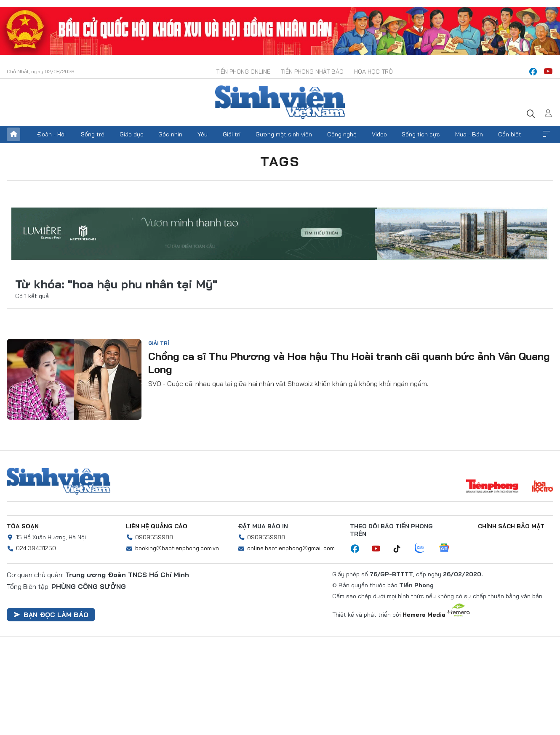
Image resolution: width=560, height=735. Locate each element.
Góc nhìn (170, 134)
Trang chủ (13, 134)
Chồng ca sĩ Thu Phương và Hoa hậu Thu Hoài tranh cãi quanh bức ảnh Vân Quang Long (349, 363)
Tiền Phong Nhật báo (312, 72)
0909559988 (154, 537)
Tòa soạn (23, 526)
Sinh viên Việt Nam (59, 481)
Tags (280, 161)
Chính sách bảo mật (511, 526)
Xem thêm (547, 134)
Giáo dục (132, 134)
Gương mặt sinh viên (284, 134)
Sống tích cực (421, 134)
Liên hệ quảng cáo (157, 526)
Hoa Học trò (373, 72)
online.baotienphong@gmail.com (291, 548)
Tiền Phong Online (243, 72)
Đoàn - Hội (51, 134)
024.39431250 (36, 548)
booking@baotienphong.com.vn (177, 548)
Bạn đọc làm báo (51, 615)
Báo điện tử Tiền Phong (280, 102)
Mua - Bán (469, 134)
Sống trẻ (93, 134)
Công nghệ (342, 134)
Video (379, 134)
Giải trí (232, 134)
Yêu (203, 134)
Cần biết (510, 134)
